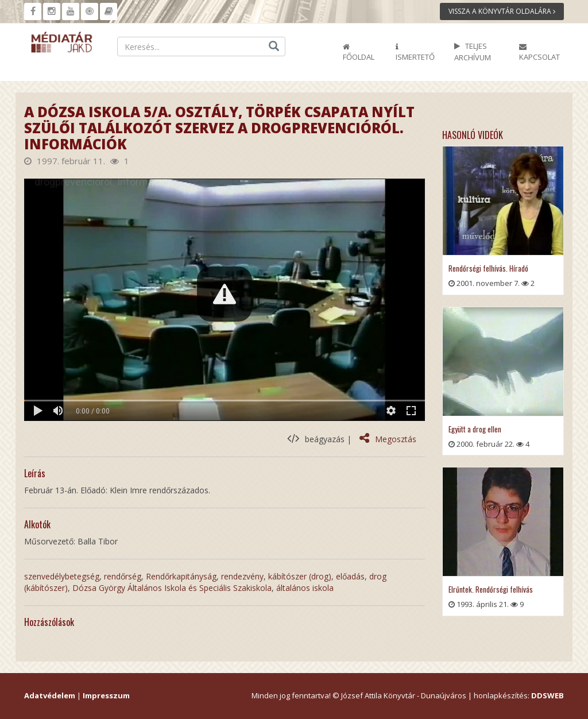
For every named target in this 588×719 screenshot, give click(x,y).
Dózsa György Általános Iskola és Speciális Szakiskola (172, 588)
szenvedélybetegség (62, 576)
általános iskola (305, 588)
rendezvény (242, 576)
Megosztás (388, 439)
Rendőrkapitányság (181, 576)
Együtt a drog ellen (475, 429)
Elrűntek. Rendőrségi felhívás (491, 589)
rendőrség (123, 576)
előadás (350, 576)
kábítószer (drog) (300, 576)
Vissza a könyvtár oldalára (502, 11)
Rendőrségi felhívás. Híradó (488, 268)
